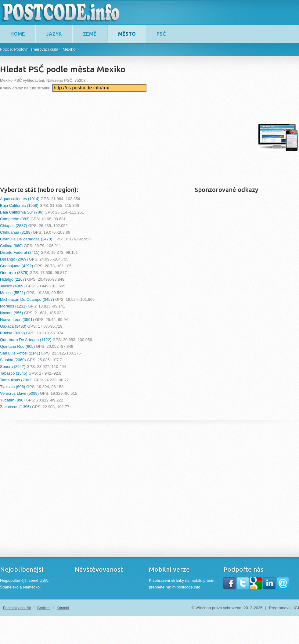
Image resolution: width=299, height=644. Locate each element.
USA (43, 580)
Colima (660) (11, 246)
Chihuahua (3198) (16, 232)
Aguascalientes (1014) (20, 199)
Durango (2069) (14, 259)
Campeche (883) (15, 219)
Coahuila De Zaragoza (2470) (26, 239)
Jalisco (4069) (12, 286)
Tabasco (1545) (14, 373)
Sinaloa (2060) (13, 360)
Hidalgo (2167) (13, 279)
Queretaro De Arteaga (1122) (26, 340)
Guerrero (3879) (14, 273)
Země (90, 34)
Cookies (44, 608)
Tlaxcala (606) (13, 387)
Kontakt (63, 608)
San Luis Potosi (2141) (20, 353)
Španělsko (9, 587)
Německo (31, 587)
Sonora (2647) (13, 367)
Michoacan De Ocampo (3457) (27, 299)
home (18, 34)
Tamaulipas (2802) (16, 380)
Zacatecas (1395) (15, 407)
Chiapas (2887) (14, 226)
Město (127, 34)
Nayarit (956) (11, 313)
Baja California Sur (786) (22, 212)
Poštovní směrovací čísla (36, 49)
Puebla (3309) (13, 333)
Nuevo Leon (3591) (17, 320)
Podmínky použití (17, 608)
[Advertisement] (106, 138)
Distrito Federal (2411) (20, 252)
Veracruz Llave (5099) (19, 393)
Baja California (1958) (19, 205)
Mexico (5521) (13, 293)
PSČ (161, 34)
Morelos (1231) (13, 306)
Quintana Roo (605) (17, 346)
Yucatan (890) (12, 400)
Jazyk (54, 34)
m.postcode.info (186, 587)
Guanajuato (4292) (16, 266)
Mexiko (69, 49)
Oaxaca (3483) (13, 326)
